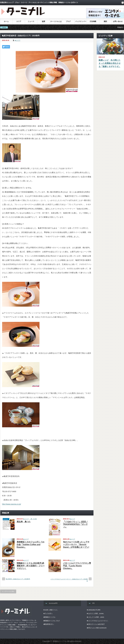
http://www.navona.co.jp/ (12, 504)
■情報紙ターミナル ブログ (52, 621)
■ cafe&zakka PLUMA (94, 610)
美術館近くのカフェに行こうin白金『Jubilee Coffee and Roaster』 (31, 545)
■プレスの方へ (48, 613)
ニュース (31, 21)
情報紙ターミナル (60, 641)
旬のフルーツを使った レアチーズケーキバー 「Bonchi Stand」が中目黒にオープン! (76, 545)
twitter (123, 3)
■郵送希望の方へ (49, 624)
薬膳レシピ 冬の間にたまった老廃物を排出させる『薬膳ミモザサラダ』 (110, 63)
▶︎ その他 (33, 519)
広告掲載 (93, 21)
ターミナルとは (56, 21)
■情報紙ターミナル (50, 617)
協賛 (43, 21)
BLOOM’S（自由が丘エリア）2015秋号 (18, 579)
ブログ (68, 21)
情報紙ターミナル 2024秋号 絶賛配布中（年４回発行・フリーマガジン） (31, 566)
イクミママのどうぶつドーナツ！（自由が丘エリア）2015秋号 (69, 580)
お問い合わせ (118, 21)
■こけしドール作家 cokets (96, 617)
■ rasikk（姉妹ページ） (51, 610)
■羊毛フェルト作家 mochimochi (97, 628)
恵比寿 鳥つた (24, 522)
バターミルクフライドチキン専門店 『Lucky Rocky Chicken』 (77, 566)
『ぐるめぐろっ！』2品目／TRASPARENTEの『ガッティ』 (76, 524)
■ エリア (18, 40)
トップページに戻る (8, 591)
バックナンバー (81, 21)
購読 (105, 21)
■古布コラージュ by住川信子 (96, 624)
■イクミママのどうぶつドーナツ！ (98, 621)
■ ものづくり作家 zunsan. (95, 613)
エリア (19, 21)
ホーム (6, 21)
